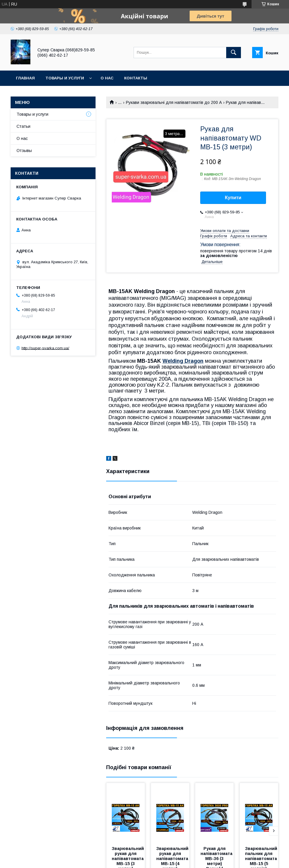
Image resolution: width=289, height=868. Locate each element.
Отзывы (24, 151)
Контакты (136, 78)
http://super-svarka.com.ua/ (45, 348)
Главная (25, 78)
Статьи (23, 126)
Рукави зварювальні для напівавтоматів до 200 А (174, 102)
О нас (107, 78)
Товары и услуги (65, 78)
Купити (233, 198)
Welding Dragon (183, 361)
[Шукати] (234, 53)
